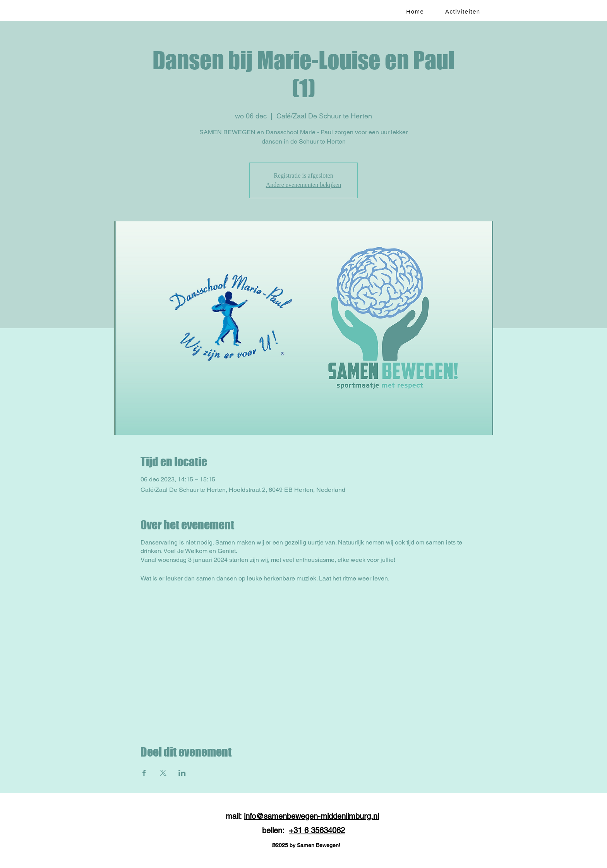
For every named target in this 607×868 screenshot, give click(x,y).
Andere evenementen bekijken (304, 185)
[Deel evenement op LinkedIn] (182, 773)
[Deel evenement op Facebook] (144, 773)
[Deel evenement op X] (163, 773)
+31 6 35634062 (317, 830)
